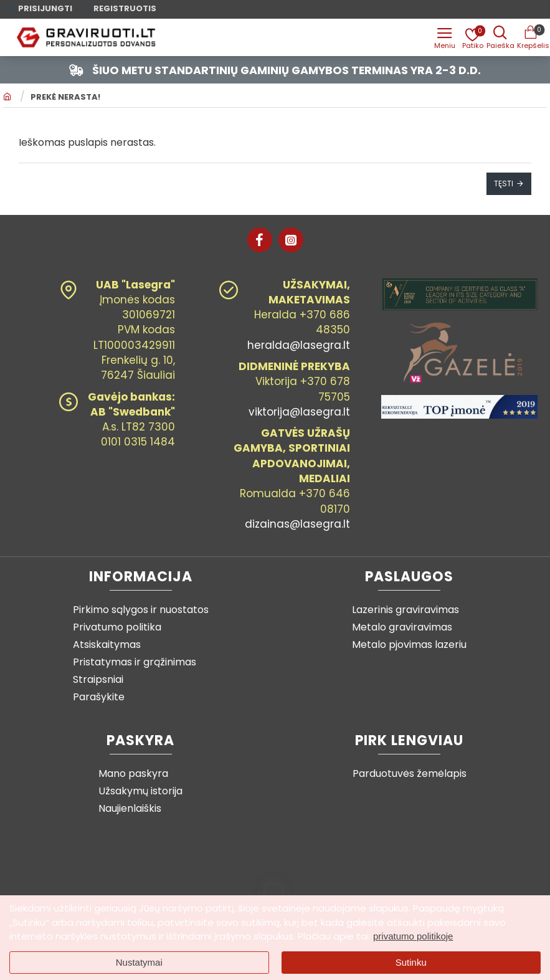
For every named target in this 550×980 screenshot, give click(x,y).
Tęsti (504, 184)
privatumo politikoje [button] (413, 936)
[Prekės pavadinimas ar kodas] (500, 37)
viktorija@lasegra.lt (299, 412)
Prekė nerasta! (65, 98)
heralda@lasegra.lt (299, 345)
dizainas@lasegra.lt (297, 524)
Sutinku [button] (411, 962)
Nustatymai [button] (139, 962)
